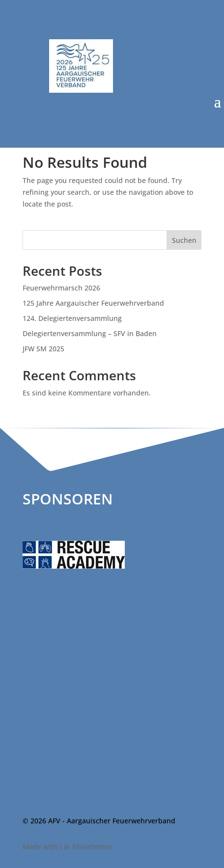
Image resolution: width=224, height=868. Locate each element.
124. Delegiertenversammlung (72, 318)
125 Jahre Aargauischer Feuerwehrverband (93, 303)
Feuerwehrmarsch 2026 (61, 288)
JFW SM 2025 (43, 349)
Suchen (184, 240)
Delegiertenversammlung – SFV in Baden (90, 333)
